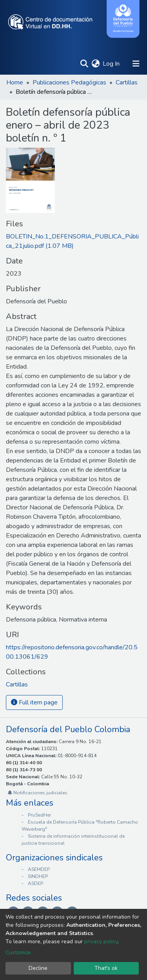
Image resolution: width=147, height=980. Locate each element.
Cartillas (127, 82)
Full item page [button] (34, 702)
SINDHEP (38, 876)
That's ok (106, 968)
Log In (112, 64)
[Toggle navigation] (136, 64)
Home (15, 82)
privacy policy (101, 941)
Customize (18, 952)
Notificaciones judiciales (38, 793)
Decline (38, 968)
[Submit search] (84, 64)
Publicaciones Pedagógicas (69, 82)
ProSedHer (39, 815)
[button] (95, 64)
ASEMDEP (39, 869)
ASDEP (35, 883)
